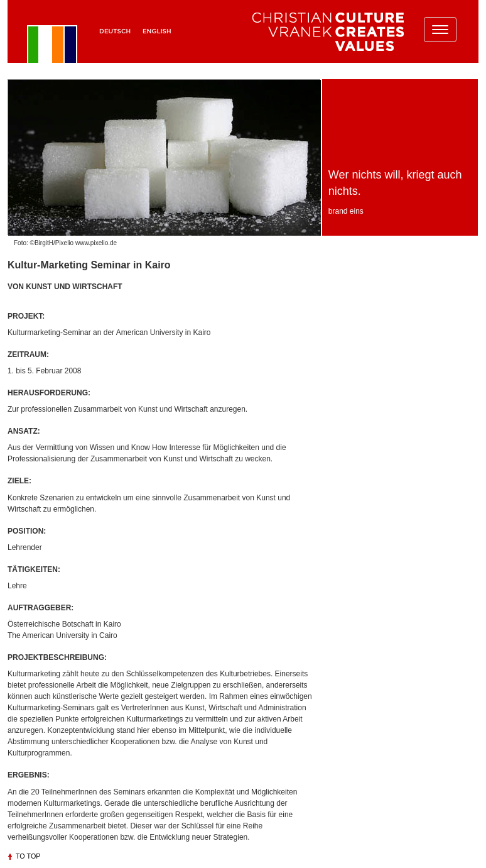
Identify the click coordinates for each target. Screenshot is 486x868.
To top (28, 856)
